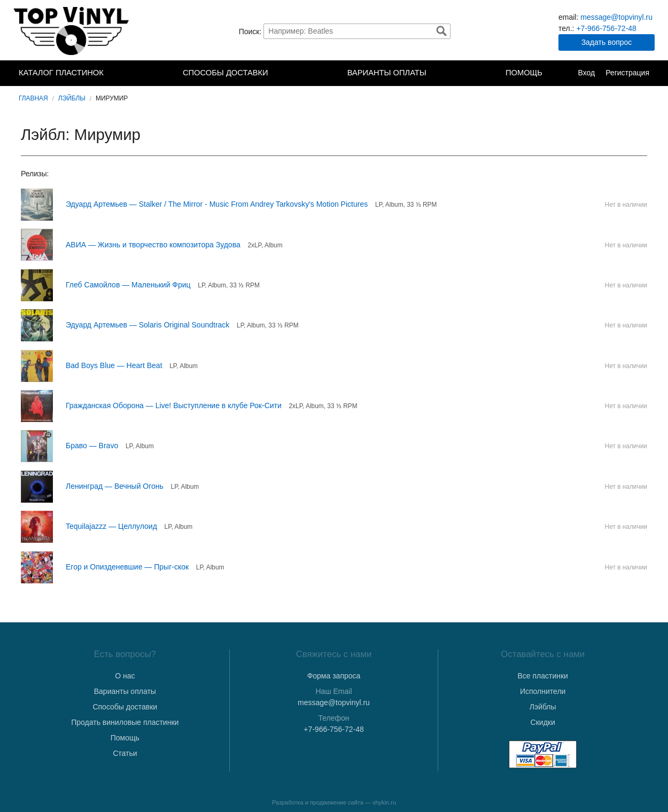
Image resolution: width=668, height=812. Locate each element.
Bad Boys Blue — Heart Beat (114, 365)
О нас (125, 676)
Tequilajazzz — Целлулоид (111, 526)
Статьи (125, 753)
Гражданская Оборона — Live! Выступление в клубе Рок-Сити (174, 405)
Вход (586, 73)
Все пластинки (542, 676)
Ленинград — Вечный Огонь (115, 486)
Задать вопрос (607, 42)
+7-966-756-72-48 (606, 28)
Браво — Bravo (92, 446)
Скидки (543, 722)
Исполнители (543, 691)
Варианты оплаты (387, 73)
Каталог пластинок (61, 73)
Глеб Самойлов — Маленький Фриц (128, 285)
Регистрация (627, 73)
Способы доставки (226, 73)
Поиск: (250, 31)
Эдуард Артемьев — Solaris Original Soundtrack (147, 325)
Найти (441, 31)
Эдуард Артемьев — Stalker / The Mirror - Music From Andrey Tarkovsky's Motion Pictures (217, 204)
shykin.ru (384, 802)
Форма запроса (334, 676)
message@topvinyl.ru (616, 17)
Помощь (524, 73)
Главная (33, 98)
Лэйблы (72, 98)
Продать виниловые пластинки (125, 722)
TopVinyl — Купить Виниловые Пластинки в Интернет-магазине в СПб (72, 31)
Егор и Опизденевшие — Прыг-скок (127, 567)
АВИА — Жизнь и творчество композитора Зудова (153, 245)
